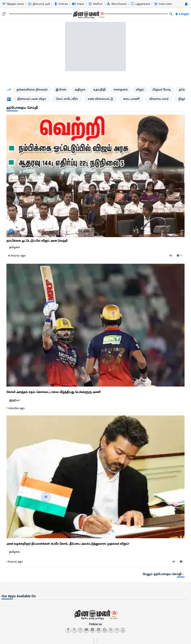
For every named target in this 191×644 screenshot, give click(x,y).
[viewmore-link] (95, 573)
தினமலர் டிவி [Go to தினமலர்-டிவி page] (39, 4)
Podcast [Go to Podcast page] (61, 4)
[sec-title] (95, 108)
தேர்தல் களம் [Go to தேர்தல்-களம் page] (13, 4)
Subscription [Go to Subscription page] (164, 4)
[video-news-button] (11, 231)
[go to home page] (88, 15)
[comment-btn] (179, 256)
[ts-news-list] (95, 325)
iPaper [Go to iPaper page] (78, 4)
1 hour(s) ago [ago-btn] (15, 562)
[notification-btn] (186, 4)
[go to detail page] (95, 176)
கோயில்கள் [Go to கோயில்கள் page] (117, 4)
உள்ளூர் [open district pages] (182, 14)
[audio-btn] (172, 256)
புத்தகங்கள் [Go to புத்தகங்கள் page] (140, 4)
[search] (171, 14)
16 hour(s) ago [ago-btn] (17, 256)
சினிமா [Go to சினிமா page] (95, 4)
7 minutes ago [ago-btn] (16, 408)
